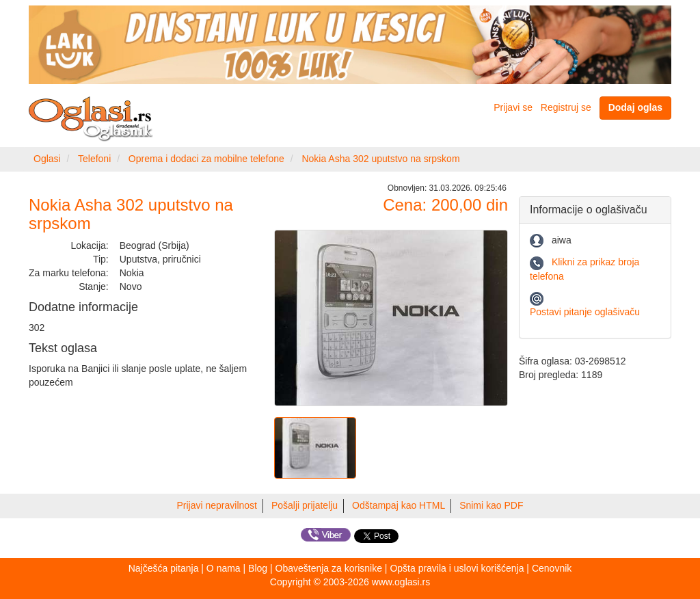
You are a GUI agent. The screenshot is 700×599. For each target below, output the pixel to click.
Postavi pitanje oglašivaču (585, 312)
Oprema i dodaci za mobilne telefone (206, 159)
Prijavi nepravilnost (217, 505)
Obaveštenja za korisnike (329, 568)
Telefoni (94, 159)
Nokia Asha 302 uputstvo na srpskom (380, 159)
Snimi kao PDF (491, 505)
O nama (224, 568)
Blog (258, 568)
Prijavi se (513, 107)
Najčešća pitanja (164, 568)
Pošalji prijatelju (305, 505)
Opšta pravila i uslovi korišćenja (457, 568)
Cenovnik (552, 568)
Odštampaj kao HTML (399, 505)
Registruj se (566, 107)
